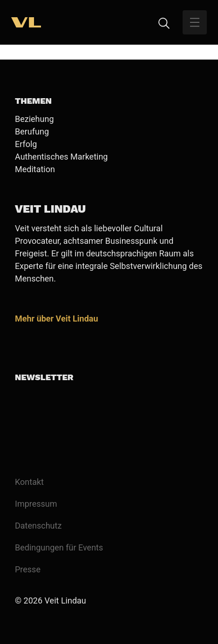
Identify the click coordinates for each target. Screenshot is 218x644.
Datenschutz (38, 526)
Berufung (32, 131)
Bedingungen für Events (59, 547)
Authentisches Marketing (61, 157)
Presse (28, 569)
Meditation (35, 169)
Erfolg (26, 144)
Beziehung (34, 119)
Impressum (36, 504)
